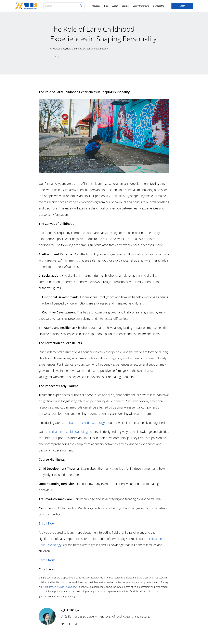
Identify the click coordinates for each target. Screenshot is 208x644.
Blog (106, 6)
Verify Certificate (141, 6)
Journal (125, 6)
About (115, 6)
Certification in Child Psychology (83, 423)
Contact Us (158, 6)
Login (182, 6)
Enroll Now (47, 523)
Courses (96, 6)
